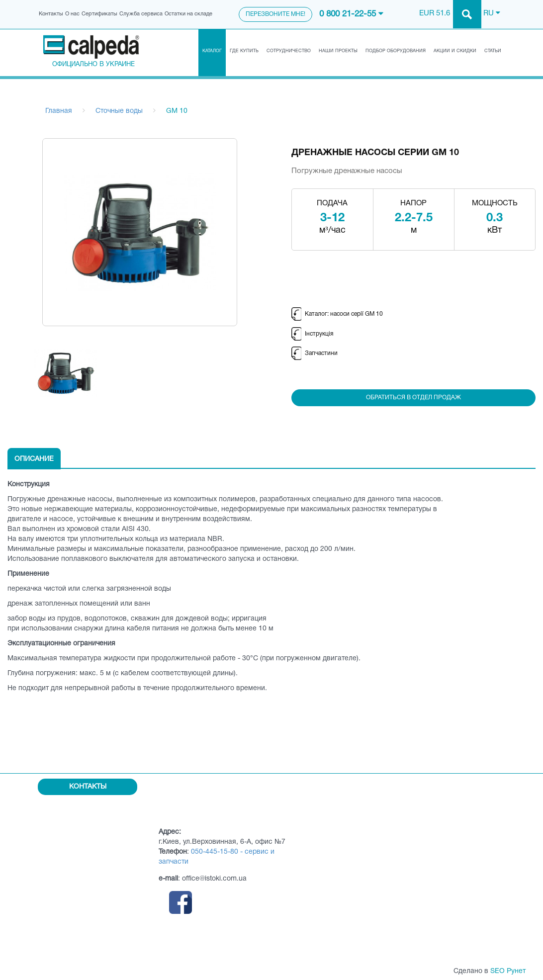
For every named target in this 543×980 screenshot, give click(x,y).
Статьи (493, 51)
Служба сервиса (141, 14)
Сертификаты (99, 14)
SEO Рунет (508, 971)
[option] (66, 373)
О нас (72, 14)
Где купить (244, 51)
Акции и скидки (455, 51)
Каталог (212, 51)
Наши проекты (338, 51)
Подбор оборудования (396, 51)
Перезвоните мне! (275, 14)
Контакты (51, 14)
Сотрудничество (289, 51)
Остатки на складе (188, 14)
